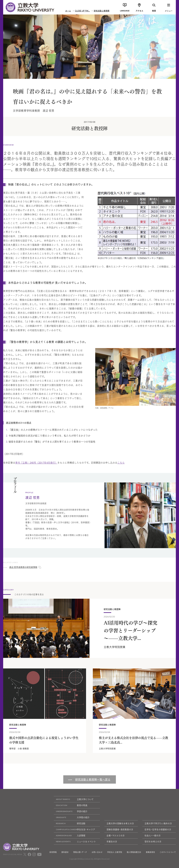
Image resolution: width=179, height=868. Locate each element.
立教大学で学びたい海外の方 (158, 823)
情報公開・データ (80, 852)
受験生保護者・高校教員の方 (120, 829)
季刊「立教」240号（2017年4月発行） (36, 462)
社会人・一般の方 (153, 835)
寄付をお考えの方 (153, 841)
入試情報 (70, 835)
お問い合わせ (97, 852)
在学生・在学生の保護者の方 (158, 829)
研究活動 (70, 823)
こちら (121, 462)
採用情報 (53, 852)
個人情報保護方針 (134, 852)
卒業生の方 (112, 841)
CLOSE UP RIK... (82, 11)
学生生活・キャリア (74, 829)
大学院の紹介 (72, 817)
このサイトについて (168, 852)
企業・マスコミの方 (116, 835)
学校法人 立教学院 (115, 852)
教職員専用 (150, 852)
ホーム (68, 11)
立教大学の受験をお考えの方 (120, 823)
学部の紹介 (71, 811)
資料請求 (65, 852)
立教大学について (74, 799)
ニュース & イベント (75, 842)
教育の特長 (71, 805)
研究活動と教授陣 (102, 11)
